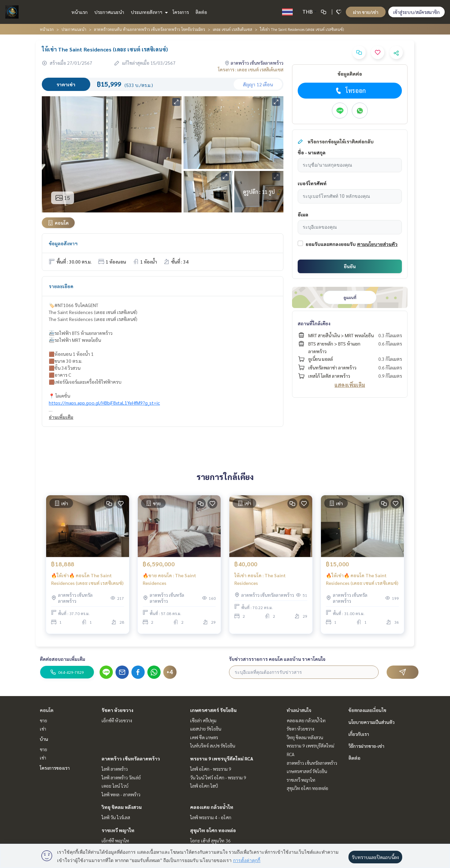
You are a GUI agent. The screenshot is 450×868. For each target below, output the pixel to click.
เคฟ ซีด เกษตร (204, 737)
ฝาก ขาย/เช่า (366, 12)
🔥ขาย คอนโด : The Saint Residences (169, 581)
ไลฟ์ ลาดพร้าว (115, 769)
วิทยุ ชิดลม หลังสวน (122, 807)
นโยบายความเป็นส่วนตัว (372, 722)
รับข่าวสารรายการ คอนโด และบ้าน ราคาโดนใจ (277, 659)
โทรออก (350, 91)
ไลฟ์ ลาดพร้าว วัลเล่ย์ (121, 777)
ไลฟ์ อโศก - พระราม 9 (211, 769)
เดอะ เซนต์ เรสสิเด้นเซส (232, 29)
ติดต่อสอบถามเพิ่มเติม (63, 659)
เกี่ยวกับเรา (359, 734)
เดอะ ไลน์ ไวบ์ (115, 786)
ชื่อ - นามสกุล (312, 152)
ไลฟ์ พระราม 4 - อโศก (211, 817)
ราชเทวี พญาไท (118, 830)
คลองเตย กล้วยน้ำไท (212, 807)
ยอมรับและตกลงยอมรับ (331, 244)
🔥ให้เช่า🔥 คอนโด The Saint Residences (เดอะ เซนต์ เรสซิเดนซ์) (87, 581)
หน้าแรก (79, 12)
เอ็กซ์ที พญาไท (115, 840)
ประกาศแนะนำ (109, 12)
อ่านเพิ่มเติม (61, 417)
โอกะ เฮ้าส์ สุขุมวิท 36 (210, 840)
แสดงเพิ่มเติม (350, 385)
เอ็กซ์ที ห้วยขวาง (117, 720)
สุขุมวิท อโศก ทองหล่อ (213, 830)
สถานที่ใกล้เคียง (314, 323)
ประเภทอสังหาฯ (149, 12)
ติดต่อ (201, 12)
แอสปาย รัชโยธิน (206, 729)
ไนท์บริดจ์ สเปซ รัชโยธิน (213, 746)
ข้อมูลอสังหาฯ (63, 243)
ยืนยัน (350, 266)
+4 (170, 672)
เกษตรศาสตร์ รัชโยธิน (213, 710)
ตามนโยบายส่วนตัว (377, 244)
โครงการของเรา (55, 768)
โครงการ (181, 12)
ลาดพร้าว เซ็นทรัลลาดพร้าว (131, 758)
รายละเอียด (61, 286)
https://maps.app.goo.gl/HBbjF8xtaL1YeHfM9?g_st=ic (104, 403)
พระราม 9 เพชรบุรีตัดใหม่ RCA (222, 758)
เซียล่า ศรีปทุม (203, 720)
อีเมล (303, 214)
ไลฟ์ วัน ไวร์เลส (116, 817)
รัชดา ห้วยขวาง (117, 710)
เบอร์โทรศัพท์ (312, 183)
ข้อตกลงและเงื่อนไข (367, 710)
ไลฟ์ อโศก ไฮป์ (204, 786)
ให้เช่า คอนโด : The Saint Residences (260, 581)
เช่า (43, 729)
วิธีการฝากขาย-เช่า (366, 746)
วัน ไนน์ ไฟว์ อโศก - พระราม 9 (218, 777)
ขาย (43, 720)
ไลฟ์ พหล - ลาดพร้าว (121, 794)
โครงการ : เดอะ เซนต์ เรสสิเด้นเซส (251, 69)
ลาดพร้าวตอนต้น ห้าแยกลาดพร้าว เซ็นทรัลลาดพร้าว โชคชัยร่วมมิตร (150, 29)
